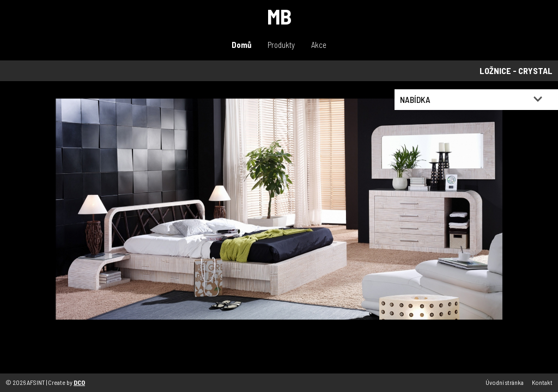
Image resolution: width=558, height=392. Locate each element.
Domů (241, 45)
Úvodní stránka (505, 382)
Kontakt (542, 382)
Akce (319, 45)
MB (279, 16)
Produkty (281, 45)
